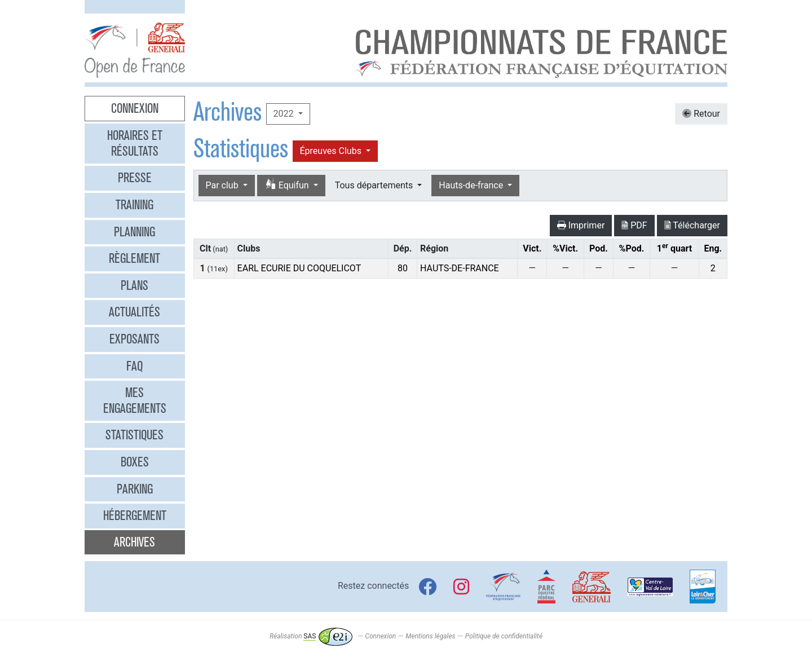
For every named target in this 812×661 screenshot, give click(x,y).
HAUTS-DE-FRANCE (460, 268)
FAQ (134, 366)
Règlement (134, 258)
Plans (134, 285)
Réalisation (311, 636)
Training (134, 205)
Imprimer (581, 225)
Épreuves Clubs (332, 151)
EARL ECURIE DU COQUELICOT (299, 268)
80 (403, 268)
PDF (634, 225)
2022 (285, 114)
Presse (135, 178)
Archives (134, 542)
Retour (701, 114)
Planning (134, 232)
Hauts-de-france (472, 185)
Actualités (134, 312)
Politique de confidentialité (504, 636)
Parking (135, 489)
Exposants (134, 339)
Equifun (288, 185)
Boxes (135, 462)
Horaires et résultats (135, 143)
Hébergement (135, 515)
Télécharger (692, 225)
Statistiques (134, 435)
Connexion (135, 108)
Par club (223, 185)
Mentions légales (430, 636)
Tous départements (375, 185)
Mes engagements (135, 400)
